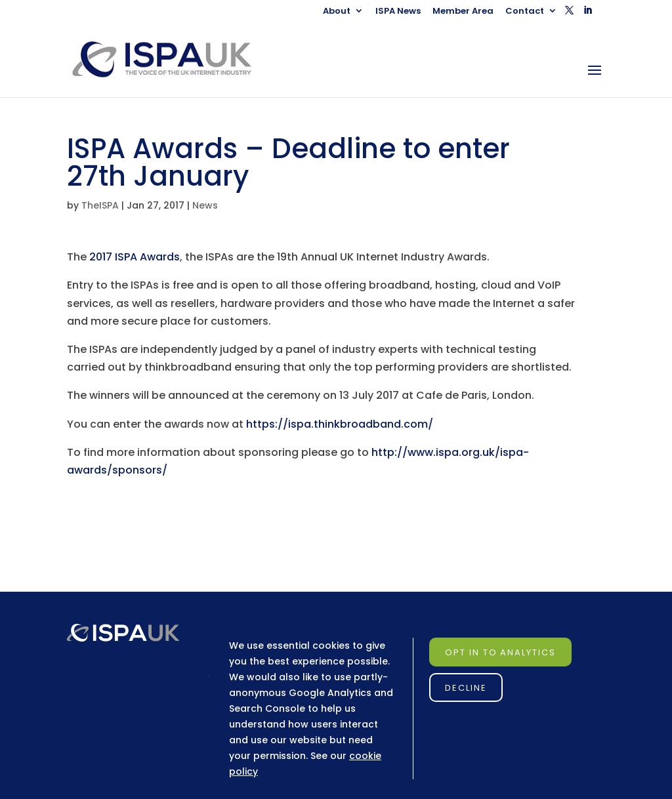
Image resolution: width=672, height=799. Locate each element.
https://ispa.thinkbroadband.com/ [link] (340, 424)
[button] (569, 14)
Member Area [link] (463, 12)
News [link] (205, 205)
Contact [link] (525, 12)
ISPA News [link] (398, 12)
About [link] (337, 12)
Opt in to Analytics (500, 652)
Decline (466, 688)
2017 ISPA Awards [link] (135, 257)
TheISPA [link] (100, 205)
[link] (174, 59)
